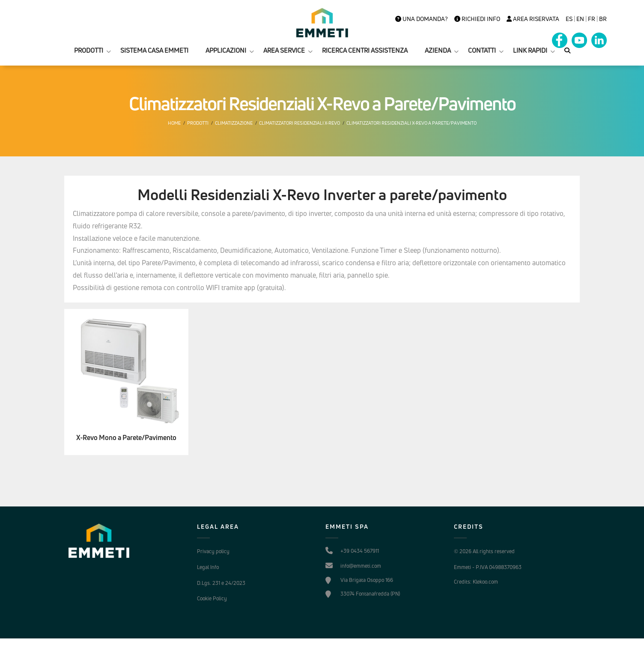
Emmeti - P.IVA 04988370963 (488, 567)
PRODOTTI (89, 50)
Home (174, 123)
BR (603, 19)
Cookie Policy (212, 598)
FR (592, 19)
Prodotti (198, 123)
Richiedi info (477, 19)
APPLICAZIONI (226, 50)
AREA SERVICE (284, 50)
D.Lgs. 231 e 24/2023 (221, 583)
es (569, 19)
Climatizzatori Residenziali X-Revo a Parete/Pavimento (411, 123)
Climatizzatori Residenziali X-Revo (300, 123)
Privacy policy (213, 551)
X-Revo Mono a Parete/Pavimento (126, 438)
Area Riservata (533, 19)
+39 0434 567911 (360, 551)
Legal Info (208, 567)
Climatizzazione (234, 123)
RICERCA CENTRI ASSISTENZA (365, 50)
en (580, 19)
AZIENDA (438, 50)
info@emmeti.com (361, 566)
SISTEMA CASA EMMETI (154, 50)
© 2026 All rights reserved (484, 551)
